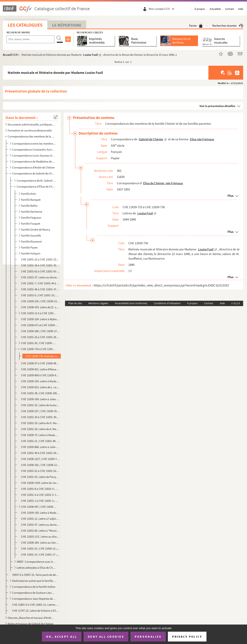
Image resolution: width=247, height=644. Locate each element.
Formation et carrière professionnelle (30, 130)
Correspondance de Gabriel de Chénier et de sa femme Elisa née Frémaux (34, 173)
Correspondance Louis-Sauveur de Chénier (34, 155)
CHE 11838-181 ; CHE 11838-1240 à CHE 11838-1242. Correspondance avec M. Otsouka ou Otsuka (40, 465)
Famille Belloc (29, 206)
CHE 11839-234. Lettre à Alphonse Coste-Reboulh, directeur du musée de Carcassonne (40, 319)
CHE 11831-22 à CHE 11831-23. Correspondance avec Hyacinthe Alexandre (40, 259)
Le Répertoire (67, 25)
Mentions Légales (98, 303)
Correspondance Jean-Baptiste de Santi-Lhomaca (34, 599)
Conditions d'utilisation (167, 303)
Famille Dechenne (32, 212)
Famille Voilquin (31, 253)
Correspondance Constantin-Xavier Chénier (34, 149)
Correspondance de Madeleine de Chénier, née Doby (34, 161)
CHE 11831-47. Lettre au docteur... (40, 525)
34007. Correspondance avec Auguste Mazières (36, 562)
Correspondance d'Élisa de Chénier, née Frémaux (36, 186)
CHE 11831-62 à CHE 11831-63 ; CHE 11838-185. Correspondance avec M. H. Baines (40, 271)
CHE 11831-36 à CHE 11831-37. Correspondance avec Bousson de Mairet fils (40, 289)
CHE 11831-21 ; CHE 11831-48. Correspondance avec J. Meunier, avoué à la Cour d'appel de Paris (40, 441)
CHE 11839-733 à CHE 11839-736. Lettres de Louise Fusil (39, 349)
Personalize (148, 636)
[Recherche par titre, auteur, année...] (30, 39)
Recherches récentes (228, 26)
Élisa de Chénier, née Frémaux (163, 183)
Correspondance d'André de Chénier (34, 167)
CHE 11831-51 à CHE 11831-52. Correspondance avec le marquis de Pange (40, 471)
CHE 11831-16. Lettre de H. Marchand (40, 423)
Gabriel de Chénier (151, 139)
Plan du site (75, 303)
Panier (196, 26)
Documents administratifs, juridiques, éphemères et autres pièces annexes (31, 124)
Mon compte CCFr (162, 9)
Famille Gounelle (31, 235)
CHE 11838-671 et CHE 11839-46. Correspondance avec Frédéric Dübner (40, 325)
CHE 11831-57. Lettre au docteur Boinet (40, 277)
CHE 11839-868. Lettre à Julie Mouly (40, 447)
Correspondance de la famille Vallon (34, 587)
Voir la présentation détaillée (217, 106)
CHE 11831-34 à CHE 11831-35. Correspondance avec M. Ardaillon (40, 265)
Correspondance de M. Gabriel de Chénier (36, 181)
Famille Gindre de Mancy (36, 229)
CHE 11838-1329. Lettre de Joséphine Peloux (40, 483)
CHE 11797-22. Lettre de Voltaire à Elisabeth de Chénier (35, 611)
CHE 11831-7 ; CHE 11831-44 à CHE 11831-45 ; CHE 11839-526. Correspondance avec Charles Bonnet (40, 283)
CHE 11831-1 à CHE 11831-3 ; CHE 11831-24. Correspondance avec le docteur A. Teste (40, 501)
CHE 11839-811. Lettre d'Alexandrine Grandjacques (40, 369)
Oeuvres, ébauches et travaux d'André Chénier (31, 618)
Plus (231, 196)
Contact (230, 9)
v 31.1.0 (236, 303)
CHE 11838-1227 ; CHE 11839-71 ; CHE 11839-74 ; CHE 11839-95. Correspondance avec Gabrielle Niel (40, 459)
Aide (241, 9)
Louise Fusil (90, 55)
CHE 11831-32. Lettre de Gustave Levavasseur (40, 405)
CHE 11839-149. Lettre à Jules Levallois (40, 399)
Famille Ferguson (31, 218)
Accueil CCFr (11, 55)
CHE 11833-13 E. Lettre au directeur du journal (40, 537)
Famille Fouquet (31, 224)
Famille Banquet (31, 200)
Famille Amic (29, 194)
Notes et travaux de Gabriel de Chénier (31, 624)
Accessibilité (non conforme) (131, 303)
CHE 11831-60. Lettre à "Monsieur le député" (40, 531)
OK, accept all (62, 636)
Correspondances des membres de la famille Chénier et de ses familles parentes (31, 136)
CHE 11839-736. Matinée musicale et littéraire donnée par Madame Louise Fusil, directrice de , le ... (43, 356)
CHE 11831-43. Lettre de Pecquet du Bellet (40, 477)
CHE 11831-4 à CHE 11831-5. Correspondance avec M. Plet (40, 495)
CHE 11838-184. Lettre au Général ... (40, 543)
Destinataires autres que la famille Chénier (34, 581)
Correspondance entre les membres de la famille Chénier (34, 144)
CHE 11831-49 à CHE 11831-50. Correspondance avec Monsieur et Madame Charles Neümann (40, 453)
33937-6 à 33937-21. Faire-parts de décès (35, 575)
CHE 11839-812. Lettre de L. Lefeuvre (40, 387)
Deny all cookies (106, 636)
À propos (200, 9)
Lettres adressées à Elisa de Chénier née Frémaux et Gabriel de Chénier (36, 568)
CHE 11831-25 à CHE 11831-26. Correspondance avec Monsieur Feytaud (40, 337)
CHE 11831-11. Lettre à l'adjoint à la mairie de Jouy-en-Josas (40, 519)
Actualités (215, 9)
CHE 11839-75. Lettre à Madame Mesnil (40, 435)
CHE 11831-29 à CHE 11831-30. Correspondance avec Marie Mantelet (40, 417)
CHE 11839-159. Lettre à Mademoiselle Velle (40, 513)
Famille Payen (29, 247)
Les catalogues (25, 25)
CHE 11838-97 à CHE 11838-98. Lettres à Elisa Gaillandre (40, 363)
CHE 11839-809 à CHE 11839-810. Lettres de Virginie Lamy (40, 375)
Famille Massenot (31, 241)
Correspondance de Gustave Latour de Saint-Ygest (34, 593)
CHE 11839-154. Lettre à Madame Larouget (40, 381)
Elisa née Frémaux (202, 139)
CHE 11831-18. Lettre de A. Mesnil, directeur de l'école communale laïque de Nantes (40, 429)
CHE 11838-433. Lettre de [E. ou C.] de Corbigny (40, 307)
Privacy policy (187, 637)
